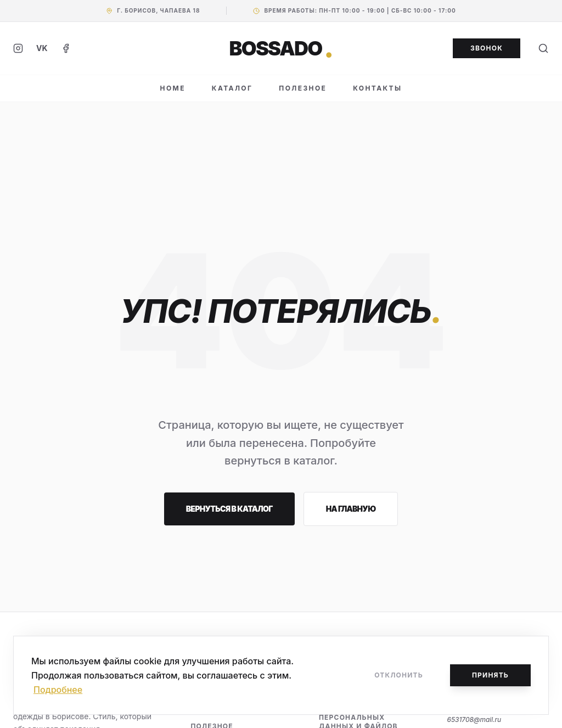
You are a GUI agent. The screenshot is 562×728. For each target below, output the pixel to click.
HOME (173, 88)
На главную (351, 509)
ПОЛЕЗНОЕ (303, 88)
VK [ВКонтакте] (42, 48)
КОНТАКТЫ (377, 88)
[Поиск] (543, 48)
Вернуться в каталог (229, 509)
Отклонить (399, 675)
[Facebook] (66, 48)
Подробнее (58, 690)
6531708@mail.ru (474, 719)
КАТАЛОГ (232, 88)
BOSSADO (281, 48)
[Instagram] (18, 48)
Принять (490, 675)
